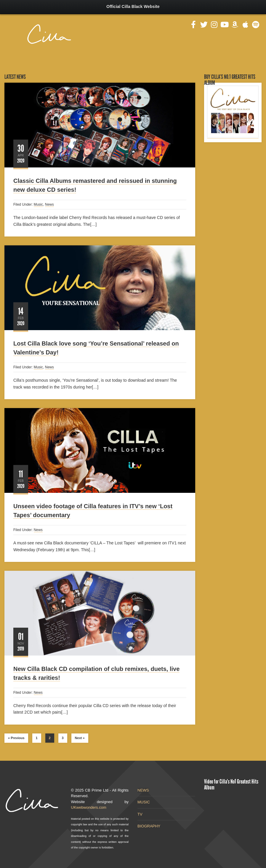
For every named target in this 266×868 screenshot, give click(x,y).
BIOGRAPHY (149, 826)
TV (140, 814)
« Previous (16, 738)
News (49, 204)
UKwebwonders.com (89, 807)
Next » (80, 738)
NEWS (143, 790)
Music (38, 204)
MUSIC (144, 802)
